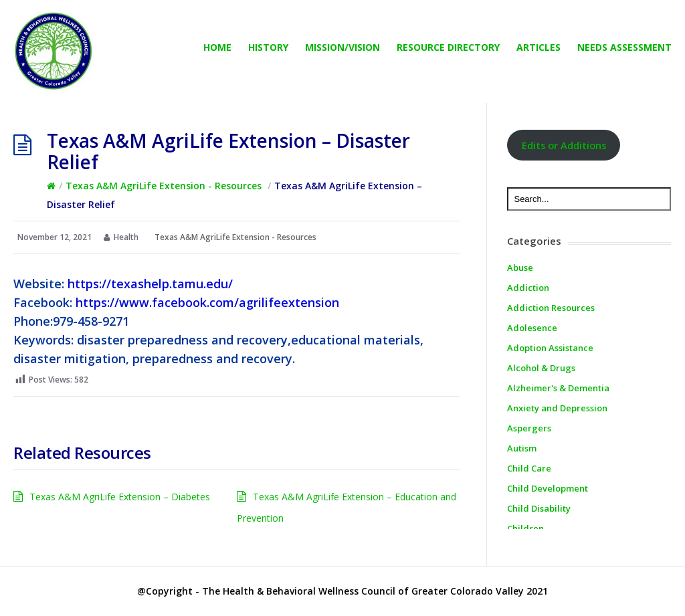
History (268, 47)
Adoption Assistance (550, 348)
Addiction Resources (551, 308)
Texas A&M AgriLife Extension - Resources (164, 186)
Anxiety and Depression (557, 408)
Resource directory (448, 47)
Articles (539, 47)
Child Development (548, 488)
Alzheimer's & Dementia (558, 388)
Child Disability (539, 508)
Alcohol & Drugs (541, 368)
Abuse (520, 268)
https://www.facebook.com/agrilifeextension (207, 302)
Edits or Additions (564, 145)
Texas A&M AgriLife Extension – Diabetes (120, 497)
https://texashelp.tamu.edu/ (150, 284)
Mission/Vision (342, 47)
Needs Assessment (624, 47)
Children (525, 528)
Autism (522, 448)
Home (217, 47)
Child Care (529, 468)
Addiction (528, 288)
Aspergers (529, 428)
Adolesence (532, 328)
